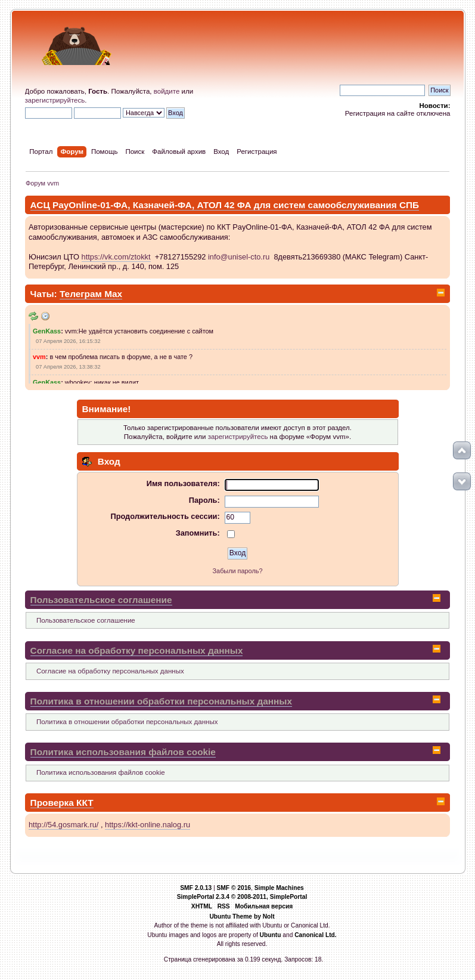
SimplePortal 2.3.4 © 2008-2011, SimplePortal (242, 897)
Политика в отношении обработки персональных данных (161, 701)
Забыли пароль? (238, 571)
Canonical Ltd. (316, 935)
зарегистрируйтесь (55, 100)
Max (113, 294)
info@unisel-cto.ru (239, 257)
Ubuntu (271, 935)
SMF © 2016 (234, 888)
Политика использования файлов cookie (123, 752)
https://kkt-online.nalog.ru (148, 825)
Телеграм (82, 294)
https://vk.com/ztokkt (116, 257)
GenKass (47, 331)
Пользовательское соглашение (101, 600)
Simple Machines (279, 888)
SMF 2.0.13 (196, 888)
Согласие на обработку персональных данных (137, 650)
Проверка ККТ (62, 803)
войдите (167, 91)
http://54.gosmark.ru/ (63, 825)
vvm (39, 357)
